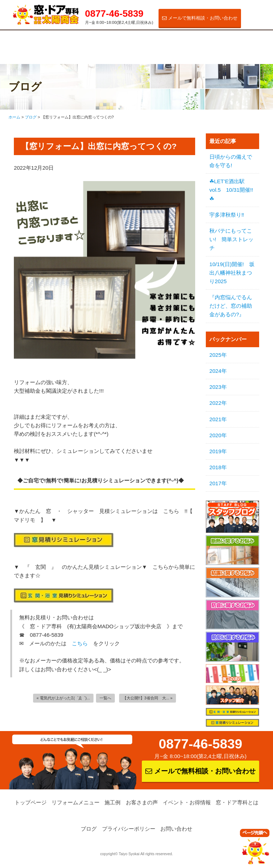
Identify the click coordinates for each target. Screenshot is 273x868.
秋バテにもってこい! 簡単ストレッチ (231, 239)
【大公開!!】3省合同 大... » (148, 698)
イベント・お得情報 (191, 45)
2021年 (218, 419)
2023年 (218, 387)
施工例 (89, 42)
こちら (80, 643)
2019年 (218, 451)
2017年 (218, 483)
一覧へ (105, 698)
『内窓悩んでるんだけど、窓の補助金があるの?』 (231, 306)
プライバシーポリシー (129, 829)
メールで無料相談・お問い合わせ (200, 18)
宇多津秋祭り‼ (227, 215)
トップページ (31, 802)
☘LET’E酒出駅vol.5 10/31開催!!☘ (231, 190)
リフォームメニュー (39, 45)
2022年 (218, 403)
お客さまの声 (140, 42)
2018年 (218, 467)
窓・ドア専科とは (242, 45)
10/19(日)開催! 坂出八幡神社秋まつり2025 (232, 273)
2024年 (218, 371)
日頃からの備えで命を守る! (231, 161)
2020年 (218, 435)
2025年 (218, 355)
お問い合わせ (176, 829)
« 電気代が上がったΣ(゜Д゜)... (63, 698)
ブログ (89, 829)
